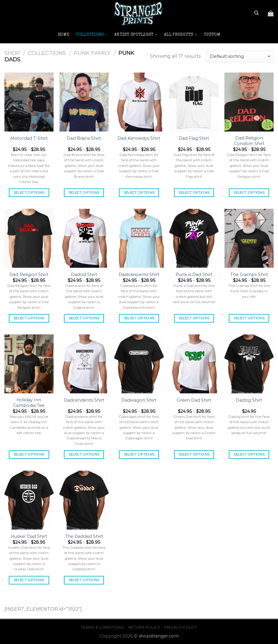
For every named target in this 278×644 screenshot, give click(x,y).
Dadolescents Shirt (139, 275)
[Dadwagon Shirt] (139, 364)
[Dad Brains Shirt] (84, 102)
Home (63, 35)
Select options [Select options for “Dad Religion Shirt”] (29, 318)
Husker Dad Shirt (29, 536)
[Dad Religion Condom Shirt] (249, 102)
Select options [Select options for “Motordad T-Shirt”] (29, 193)
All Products (181, 35)
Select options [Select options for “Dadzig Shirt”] (249, 454)
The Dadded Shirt (84, 536)
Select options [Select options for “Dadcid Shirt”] (84, 318)
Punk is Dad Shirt (194, 275)
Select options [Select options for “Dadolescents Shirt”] (139, 318)
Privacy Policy (181, 627)
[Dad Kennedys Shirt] (139, 102)
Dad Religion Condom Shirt (249, 141)
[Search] (256, 13)
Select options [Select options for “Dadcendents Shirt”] (84, 454)
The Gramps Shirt (249, 275)
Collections (92, 35)
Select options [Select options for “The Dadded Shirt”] (84, 580)
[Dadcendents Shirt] (84, 364)
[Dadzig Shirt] (249, 364)
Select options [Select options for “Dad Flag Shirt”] (194, 193)
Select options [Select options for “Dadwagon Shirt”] (139, 454)
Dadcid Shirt (84, 275)
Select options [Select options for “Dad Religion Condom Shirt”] (249, 193)
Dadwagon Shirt (139, 400)
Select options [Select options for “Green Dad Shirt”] (194, 454)
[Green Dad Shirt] (194, 364)
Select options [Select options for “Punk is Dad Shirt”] (194, 318)
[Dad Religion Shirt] (29, 238)
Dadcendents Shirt (84, 400)
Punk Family (92, 53)
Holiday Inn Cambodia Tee (29, 403)
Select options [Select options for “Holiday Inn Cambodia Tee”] (29, 454)
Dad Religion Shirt (29, 275)
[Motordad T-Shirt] (29, 102)
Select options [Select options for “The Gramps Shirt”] (249, 318)
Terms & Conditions (102, 627)
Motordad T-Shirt (29, 138)
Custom (212, 35)
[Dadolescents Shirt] (139, 238)
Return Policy (144, 627)
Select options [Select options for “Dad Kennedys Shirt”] (139, 193)
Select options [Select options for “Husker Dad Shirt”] (29, 580)
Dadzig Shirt (249, 400)
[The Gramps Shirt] (249, 238)
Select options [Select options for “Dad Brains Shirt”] (84, 193)
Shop (12, 53)
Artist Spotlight (136, 35)
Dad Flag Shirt (194, 138)
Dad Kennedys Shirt (139, 138)
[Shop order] (240, 56)
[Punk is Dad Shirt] (194, 238)
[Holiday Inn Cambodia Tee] (29, 364)
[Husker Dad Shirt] (29, 500)
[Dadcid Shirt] (84, 238)
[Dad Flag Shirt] (194, 102)
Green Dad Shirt (194, 400)
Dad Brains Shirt (84, 138)
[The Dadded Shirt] (84, 500)
